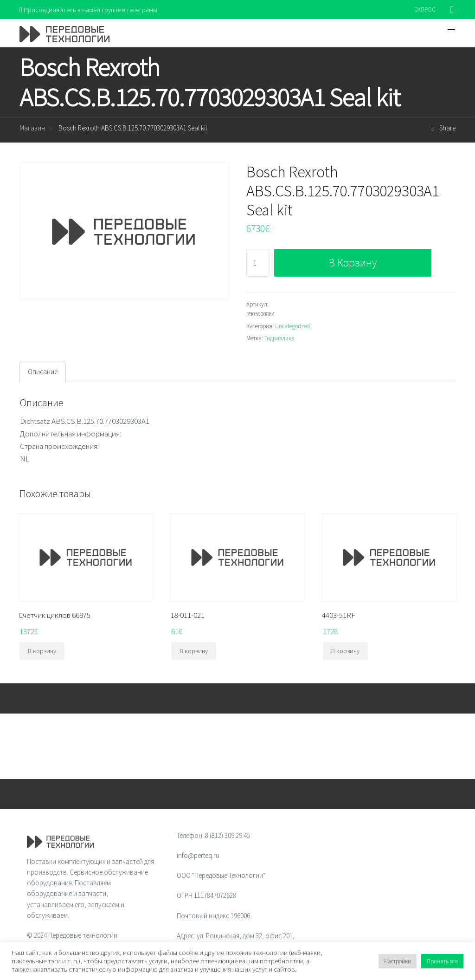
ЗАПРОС (425, 10)
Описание (43, 372)
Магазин (32, 129)
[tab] (43, 372)
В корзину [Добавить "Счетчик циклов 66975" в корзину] (42, 651)
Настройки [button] (398, 961)
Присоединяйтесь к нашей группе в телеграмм (91, 10)
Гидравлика (279, 339)
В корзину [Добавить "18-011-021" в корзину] (194, 651)
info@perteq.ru (198, 856)
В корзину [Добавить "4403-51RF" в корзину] (345, 651)
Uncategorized (292, 327)
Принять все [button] (442, 961)
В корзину (353, 263)
